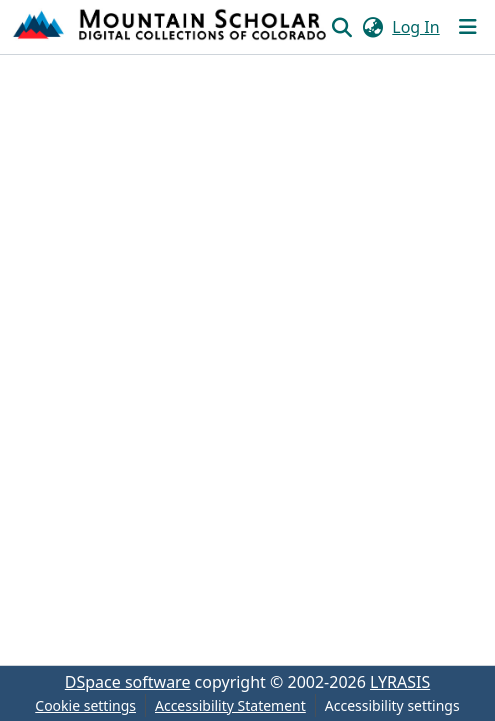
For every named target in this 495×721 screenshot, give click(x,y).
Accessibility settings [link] (392, 705)
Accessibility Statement (230, 705)
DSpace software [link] (128, 682)
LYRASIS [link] (400, 682)
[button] (171, 27)
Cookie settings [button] (85, 705)
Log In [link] (415, 27)
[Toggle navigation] (468, 27)
